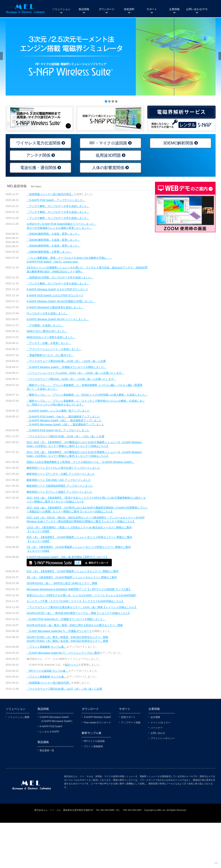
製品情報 (84, 9)
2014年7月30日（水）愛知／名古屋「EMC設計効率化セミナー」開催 (68, 641)
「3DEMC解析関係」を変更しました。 (50, 252)
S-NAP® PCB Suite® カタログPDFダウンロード (55, 295)
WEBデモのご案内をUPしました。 (47, 331)
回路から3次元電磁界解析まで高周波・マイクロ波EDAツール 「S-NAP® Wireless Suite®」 (81, 462)
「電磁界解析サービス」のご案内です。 (50, 355)
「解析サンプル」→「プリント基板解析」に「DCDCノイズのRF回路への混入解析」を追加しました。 (87, 395)
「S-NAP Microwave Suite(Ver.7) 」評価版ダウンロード (59, 631)
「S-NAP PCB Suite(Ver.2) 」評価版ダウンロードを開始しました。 (66, 619)
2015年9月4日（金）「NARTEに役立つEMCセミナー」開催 (62, 583)
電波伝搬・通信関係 (38, 168)
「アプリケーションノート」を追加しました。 (54, 349)
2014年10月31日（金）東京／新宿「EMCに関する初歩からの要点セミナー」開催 (75, 625)
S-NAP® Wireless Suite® (97, 717)
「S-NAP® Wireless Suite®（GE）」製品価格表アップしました (64, 420)
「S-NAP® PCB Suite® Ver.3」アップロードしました (58, 430)
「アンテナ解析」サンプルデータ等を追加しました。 (58, 206)
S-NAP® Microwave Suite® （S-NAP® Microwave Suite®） (57, 719)
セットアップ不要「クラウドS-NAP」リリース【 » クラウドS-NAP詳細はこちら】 (75, 601)
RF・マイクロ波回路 (108, 143)
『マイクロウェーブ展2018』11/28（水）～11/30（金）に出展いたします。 (72, 379)
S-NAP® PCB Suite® (51, 726)
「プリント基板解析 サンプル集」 (47, 647)
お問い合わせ (158, 733)
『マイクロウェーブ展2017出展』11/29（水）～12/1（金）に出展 (66, 436)
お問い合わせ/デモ (197, 9)
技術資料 (129, 9)
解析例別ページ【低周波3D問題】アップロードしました (60, 486)
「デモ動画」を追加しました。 (45, 325)
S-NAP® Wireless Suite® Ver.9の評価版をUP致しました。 (61, 301)
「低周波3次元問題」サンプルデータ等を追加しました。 (60, 277)
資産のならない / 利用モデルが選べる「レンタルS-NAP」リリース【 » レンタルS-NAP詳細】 (82, 595)
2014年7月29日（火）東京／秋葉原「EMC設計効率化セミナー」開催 (68, 637)
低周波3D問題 (108, 155)
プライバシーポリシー (163, 738)
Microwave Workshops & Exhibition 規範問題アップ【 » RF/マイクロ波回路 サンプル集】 (79, 589)
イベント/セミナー (161, 723)
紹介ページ (72, 665)
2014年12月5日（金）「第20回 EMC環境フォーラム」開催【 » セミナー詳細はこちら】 (79, 613)
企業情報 (174, 9)
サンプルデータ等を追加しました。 (48, 313)
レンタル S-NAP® (49, 732)
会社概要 (155, 717)
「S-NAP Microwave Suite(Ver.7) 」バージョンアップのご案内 (63, 653)
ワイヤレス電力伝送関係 (38, 143)
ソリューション (61, 9)
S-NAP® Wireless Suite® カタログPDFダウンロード (57, 289)
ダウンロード (107, 9)
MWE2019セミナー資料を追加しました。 (51, 337)
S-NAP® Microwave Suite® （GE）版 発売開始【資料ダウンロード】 (68, 557)
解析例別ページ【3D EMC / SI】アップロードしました (59, 480)
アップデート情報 (131, 723)
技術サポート (128, 717)
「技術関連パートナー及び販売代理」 (49, 683)
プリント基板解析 (93, 746)
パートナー (157, 728)
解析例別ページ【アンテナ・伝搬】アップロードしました (61, 474)
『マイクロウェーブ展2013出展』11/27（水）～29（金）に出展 (64, 689)
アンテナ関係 (38, 155)
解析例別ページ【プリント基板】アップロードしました (59, 492)
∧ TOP (216, 862)
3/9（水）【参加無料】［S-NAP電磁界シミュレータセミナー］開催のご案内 (72, 577)
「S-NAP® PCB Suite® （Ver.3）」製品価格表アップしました (63, 417)
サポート (152, 9)
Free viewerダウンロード (97, 723)
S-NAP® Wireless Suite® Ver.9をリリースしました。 (58, 319)
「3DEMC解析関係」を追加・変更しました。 (54, 234)
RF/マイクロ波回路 (94, 741)
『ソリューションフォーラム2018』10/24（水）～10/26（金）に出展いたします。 (75, 373)
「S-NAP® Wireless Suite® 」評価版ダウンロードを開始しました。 (67, 367)
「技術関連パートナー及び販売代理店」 (50, 194)
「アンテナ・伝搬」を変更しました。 (49, 343)
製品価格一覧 (47, 750)
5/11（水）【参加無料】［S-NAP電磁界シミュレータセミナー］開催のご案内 (73, 571)
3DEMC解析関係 (178, 143)
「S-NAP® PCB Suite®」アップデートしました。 (56, 200)
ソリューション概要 (19, 717)
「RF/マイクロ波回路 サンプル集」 (48, 671)
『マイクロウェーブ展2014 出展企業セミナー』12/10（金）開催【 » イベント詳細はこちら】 (82, 607)
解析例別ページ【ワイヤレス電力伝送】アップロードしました (63, 468)
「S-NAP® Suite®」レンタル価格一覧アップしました (58, 411)
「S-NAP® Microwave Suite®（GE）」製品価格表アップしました (65, 424)
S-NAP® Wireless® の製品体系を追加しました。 (55, 307)
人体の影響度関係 (108, 168)
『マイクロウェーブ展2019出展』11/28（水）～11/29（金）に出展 (66, 361)
